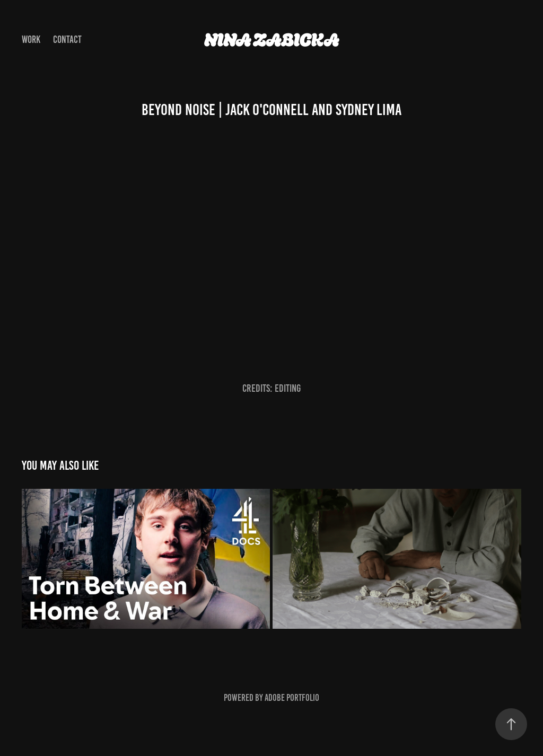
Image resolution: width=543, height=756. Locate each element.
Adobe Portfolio (292, 698)
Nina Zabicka (272, 40)
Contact (67, 39)
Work (31, 39)
